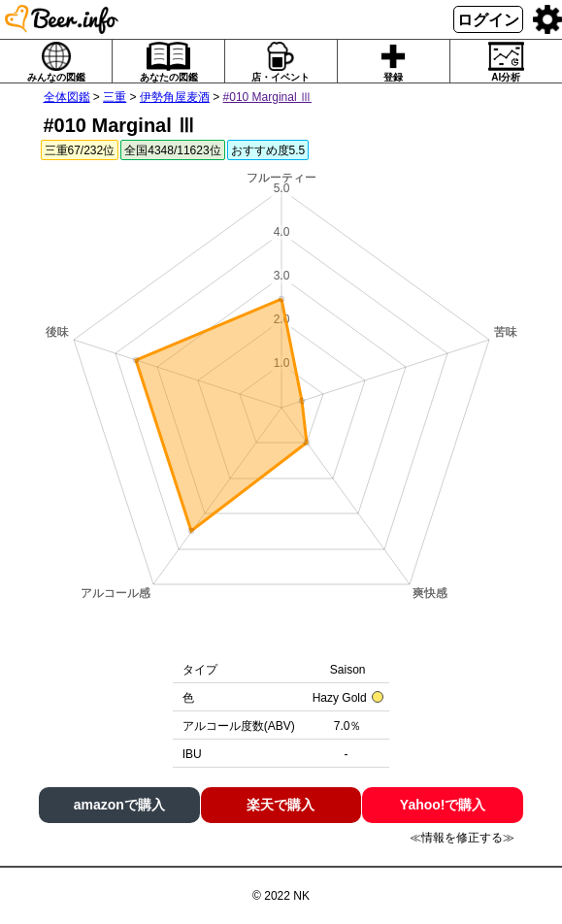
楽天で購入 (281, 805)
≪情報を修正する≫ (462, 838)
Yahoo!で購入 (443, 805)
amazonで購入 (119, 805)
